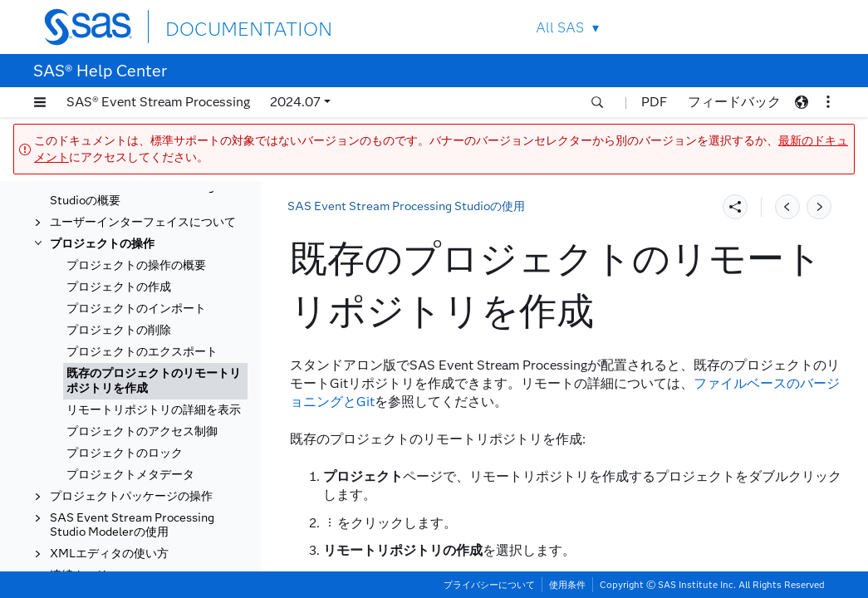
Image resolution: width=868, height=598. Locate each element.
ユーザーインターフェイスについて (143, 222)
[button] (40, 102)
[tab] (155, 381)
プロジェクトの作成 (119, 287)
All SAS (560, 28)
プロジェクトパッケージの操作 (131, 496)
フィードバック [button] (734, 102)
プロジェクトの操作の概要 (136, 265)
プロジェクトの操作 (102, 244)
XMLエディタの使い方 (109, 554)
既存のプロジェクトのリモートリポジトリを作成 (154, 381)
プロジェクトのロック (125, 453)
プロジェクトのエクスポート (142, 352)
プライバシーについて (489, 585)
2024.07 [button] (295, 102)
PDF (654, 102)
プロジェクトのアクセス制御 (142, 431)
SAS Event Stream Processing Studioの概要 (132, 194)
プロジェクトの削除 (119, 330)
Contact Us (751, 27)
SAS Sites (790, 27)
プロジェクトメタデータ (130, 475)
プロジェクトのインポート (136, 309)
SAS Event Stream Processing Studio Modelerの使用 (132, 525)
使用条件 (567, 585)
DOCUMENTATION (226, 26)
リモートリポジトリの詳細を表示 (154, 410)
